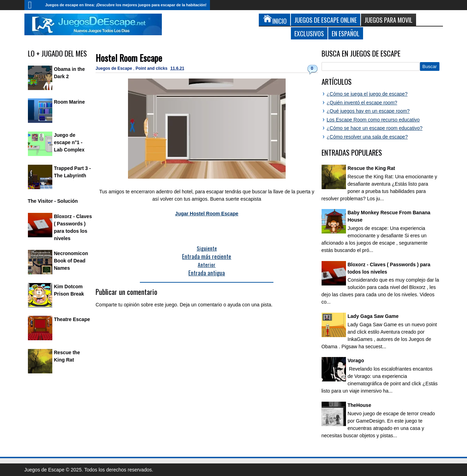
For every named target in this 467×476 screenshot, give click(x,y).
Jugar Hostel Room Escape (207, 214)
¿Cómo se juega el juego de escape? (367, 94)
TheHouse (360, 405)
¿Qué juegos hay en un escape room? (368, 111)
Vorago (356, 360)
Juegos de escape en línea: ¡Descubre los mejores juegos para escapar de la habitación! (126, 5)
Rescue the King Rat (371, 168)
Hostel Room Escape (129, 58)
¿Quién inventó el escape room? (362, 103)
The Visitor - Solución (53, 201)
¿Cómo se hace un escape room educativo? (375, 128)
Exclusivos (309, 33)
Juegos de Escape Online (326, 20)
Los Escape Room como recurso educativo (373, 120)
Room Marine (70, 102)
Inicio (33, 5)
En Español (346, 33)
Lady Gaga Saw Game (373, 316)
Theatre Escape (72, 319)
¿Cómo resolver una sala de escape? (367, 137)
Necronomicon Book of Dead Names (71, 261)
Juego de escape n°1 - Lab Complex (69, 142)
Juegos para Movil (389, 20)
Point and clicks (152, 68)
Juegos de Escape (114, 68)
